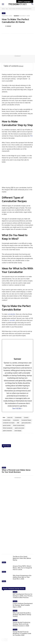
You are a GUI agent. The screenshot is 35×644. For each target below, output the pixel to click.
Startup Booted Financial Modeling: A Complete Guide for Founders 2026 (22, 633)
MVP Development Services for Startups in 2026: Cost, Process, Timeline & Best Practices (23, 596)
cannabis (12, 320)
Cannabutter (16, 420)
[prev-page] (3, 640)
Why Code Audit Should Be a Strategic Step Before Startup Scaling (22, 615)
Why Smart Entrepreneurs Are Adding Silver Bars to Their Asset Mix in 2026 (22, 577)
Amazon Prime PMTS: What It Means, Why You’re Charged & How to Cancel (22, 568)
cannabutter (11, 314)
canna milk (10, 417)
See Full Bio (17, 408)
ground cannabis (7, 425)
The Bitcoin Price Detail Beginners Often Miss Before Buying (22, 558)
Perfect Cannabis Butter (19, 425)
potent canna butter (20, 428)
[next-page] (6, 640)
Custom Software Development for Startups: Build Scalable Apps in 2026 (23, 605)
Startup (15, 592)
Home (3, 9)
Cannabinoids (18, 417)
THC (31, 136)
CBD (18, 423)
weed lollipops (18, 431)
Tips (7, 9)
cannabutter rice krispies (9, 423)
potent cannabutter (7, 431)
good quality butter (26, 423)
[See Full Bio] (22, 408)
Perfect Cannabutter (8, 428)
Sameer (9, 26)
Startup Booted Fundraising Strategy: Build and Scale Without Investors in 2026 (21, 624)
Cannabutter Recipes (26, 420)
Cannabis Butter (7, 420)
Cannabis (26, 417)
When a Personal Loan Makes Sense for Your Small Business (16, 471)
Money (4, 468)
